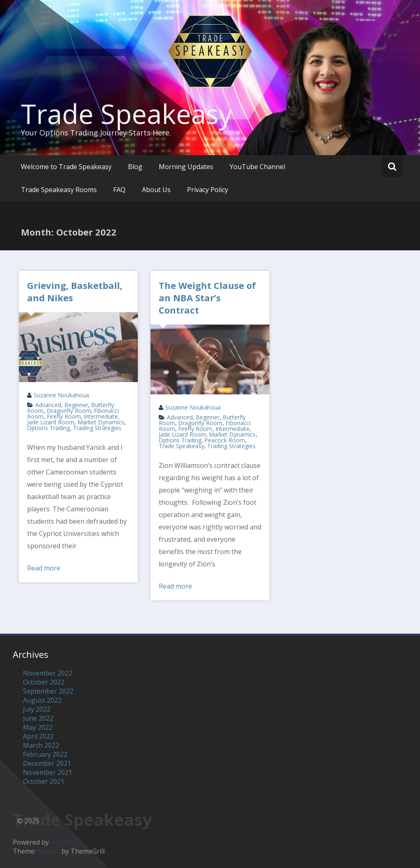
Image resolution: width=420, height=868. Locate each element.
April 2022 (38, 736)
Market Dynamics (101, 422)
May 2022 (38, 727)
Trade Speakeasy (127, 114)
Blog (135, 167)
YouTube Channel (257, 167)
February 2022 (45, 754)
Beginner (76, 405)
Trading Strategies (97, 428)
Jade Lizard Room (51, 422)
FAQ (119, 190)
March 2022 (41, 745)
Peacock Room (225, 440)
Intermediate (101, 416)
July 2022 (37, 709)
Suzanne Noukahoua (61, 395)
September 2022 (48, 691)
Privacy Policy (208, 190)
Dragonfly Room (69, 411)
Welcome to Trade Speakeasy (66, 167)
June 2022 (38, 718)
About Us (156, 190)
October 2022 (44, 682)
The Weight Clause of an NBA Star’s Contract (207, 298)
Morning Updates (186, 167)
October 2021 (44, 781)
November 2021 (48, 772)
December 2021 (47, 763)
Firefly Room (64, 416)
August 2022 (42, 700)
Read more (44, 568)
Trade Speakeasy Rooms (59, 190)
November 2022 (48, 673)
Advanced (48, 405)
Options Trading (48, 428)
